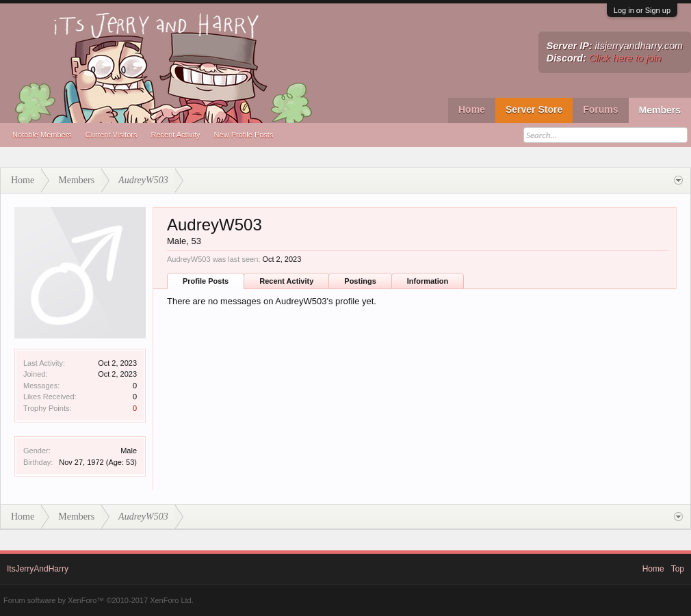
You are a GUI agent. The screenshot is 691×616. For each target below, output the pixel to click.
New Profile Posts (244, 135)
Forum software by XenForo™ (99, 600)
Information (428, 281)
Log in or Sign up (642, 10)
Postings (360, 281)
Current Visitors (112, 135)
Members (660, 110)
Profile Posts (206, 281)
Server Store (534, 109)
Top (678, 569)
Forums (600, 109)
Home (472, 109)
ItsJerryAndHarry (38, 569)
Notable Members (42, 135)
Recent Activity (175, 135)
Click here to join (625, 58)
